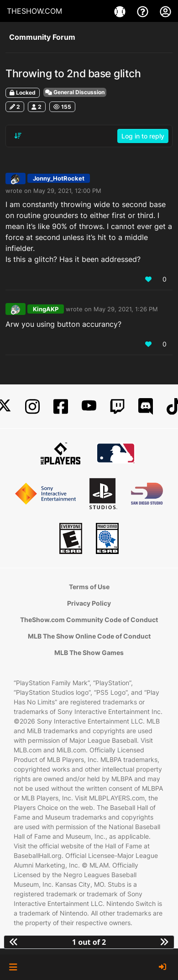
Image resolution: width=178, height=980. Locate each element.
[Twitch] (117, 407)
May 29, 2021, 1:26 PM (126, 309)
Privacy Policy (89, 603)
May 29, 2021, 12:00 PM (67, 191)
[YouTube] (89, 407)
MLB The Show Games (89, 652)
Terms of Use (89, 587)
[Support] (144, 11)
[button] (13, 967)
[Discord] (146, 407)
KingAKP (46, 309)
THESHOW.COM (34, 11)
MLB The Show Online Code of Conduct (89, 636)
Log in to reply (143, 136)
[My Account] (165, 11)
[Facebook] (61, 407)
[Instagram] (32, 407)
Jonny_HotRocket (59, 178)
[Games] (121, 11)
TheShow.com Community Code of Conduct (89, 620)
